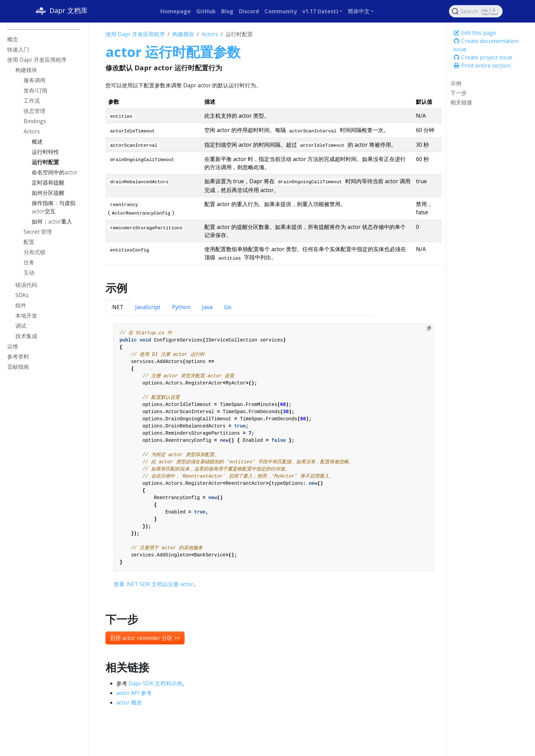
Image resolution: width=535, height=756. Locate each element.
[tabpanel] (273, 456)
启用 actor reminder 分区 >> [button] (145, 638)
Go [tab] (228, 307)
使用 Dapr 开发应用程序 (135, 34)
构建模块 (183, 34)
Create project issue (483, 57)
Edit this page (475, 33)
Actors (210, 34)
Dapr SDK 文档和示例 (155, 683)
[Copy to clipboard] (429, 328)
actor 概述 (129, 702)
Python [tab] (181, 307)
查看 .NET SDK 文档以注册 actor (154, 584)
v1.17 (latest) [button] (320, 11)
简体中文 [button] (359, 11)
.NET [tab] (117, 307)
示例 (456, 83)
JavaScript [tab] (148, 307)
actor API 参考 (134, 693)
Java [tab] (207, 307)
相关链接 (461, 102)
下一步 (459, 93)
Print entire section (482, 66)
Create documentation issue (486, 45)
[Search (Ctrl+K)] (476, 11)
